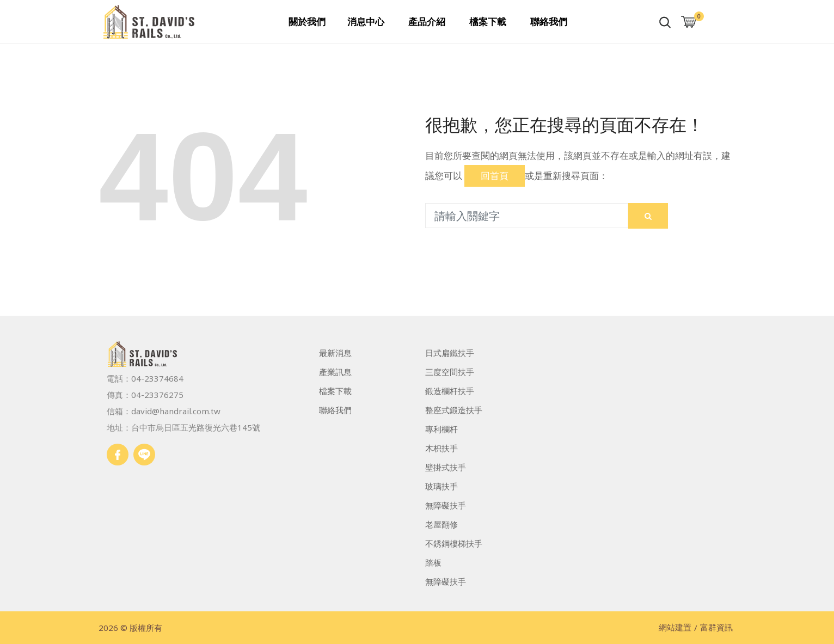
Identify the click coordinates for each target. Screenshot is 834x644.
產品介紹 (427, 22)
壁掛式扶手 (446, 467)
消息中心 (366, 22)
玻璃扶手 (441, 486)
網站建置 (675, 628)
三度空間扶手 (450, 372)
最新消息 (335, 353)
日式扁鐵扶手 (450, 353)
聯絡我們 (549, 22)
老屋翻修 (441, 524)
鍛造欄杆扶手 (450, 391)
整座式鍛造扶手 (454, 410)
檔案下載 (488, 22)
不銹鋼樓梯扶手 (454, 543)
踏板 (433, 562)
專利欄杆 (441, 429)
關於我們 (307, 22)
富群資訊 (716, 628)
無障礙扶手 (446, 505)
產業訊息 (335, 372)
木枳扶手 (441, 448)
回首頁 (495, 176)
